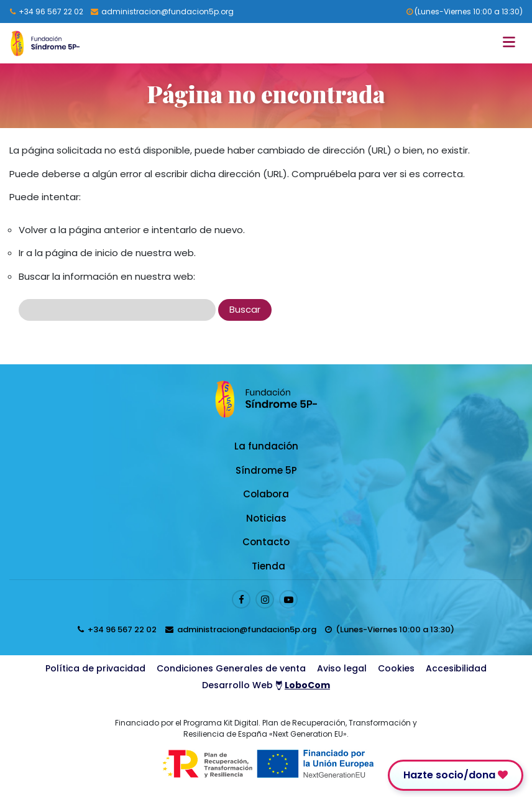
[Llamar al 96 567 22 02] (47, 12)
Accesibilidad (456, 668)
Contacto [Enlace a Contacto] (266, 542)
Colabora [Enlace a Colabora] (266, 494)
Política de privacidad (95, 668)
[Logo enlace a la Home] (45, 43)
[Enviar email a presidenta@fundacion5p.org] (162, 12)
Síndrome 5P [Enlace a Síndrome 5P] (266, 470)
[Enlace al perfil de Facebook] (241, 599)
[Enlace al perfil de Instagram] (265, 599)
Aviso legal (342, 668)
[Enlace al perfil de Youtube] (288, 599)
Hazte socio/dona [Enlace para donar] (456, 775)
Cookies (396, 668)
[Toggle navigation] (512, 43)
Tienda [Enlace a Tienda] (268, 566)
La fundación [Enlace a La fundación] (266, 446)
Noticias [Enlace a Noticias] (266, 518)
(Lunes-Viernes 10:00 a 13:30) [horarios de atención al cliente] (465, 12)
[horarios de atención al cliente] (390, 629)
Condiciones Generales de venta (231, 668)
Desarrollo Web (266, 685)
